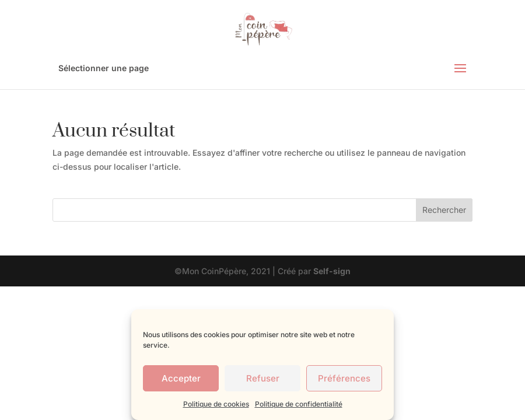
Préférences (344, 378)
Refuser (263, 378)
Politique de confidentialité (299, 404)
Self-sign (332, 271)
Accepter (181, 378)
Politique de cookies (216, 404)
